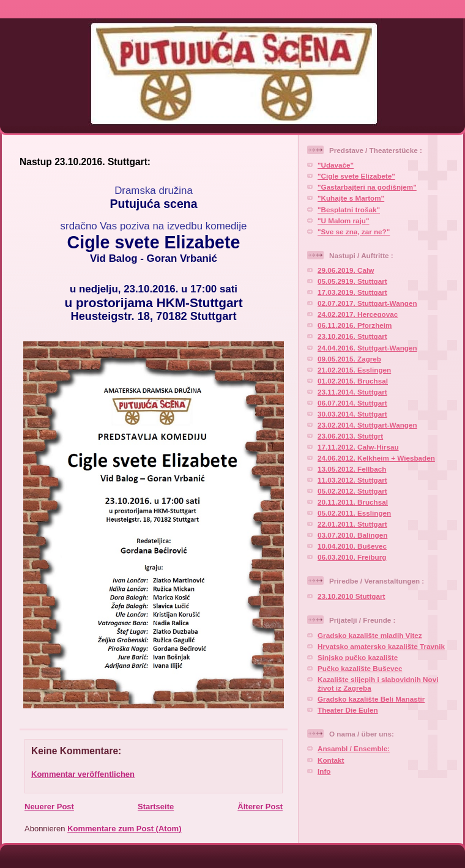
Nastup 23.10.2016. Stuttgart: (85, 162)
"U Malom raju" (343, 221)
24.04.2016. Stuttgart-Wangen (367, 348)
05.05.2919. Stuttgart (352, 281)
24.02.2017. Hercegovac (358, 314)
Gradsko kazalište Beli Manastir (371, 699)
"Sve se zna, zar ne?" (354, 232)
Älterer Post (260, 807)
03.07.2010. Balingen (352, 535)
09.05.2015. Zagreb (349, 359)
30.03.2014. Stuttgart (352, 414)
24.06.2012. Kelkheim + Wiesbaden (376, 458)
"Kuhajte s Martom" (351, 198)
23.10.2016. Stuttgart (352, 336)
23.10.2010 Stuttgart (351, 596)
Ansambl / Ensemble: (354, 748)
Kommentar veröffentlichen (83, 774)
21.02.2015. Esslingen (354, 370)
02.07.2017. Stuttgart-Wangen (367, 303)
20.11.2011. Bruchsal (353, 502)
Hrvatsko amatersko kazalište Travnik (381, 646)
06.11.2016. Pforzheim (355, 325)
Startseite (156, 807)
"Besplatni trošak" (349, 210)
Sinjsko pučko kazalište (358, 657)
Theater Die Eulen (348, 710)
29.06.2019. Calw (346, 270)
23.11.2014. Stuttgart (352, 392)
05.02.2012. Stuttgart (352, 491)
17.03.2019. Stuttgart (352, 292)
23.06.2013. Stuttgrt (350, 436)
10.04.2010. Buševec (352, 546)
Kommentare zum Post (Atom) (124, 829)
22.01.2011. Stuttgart (352, 524)
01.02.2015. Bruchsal (353, 381)
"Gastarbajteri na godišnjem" (367, 187)
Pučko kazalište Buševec (360, 668)
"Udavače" (336, 165)
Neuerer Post (49, 807)
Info (324, 771)
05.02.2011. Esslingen (354, 513)
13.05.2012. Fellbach (352, 469)
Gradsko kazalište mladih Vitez (370, 635)
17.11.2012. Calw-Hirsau (358, 447)
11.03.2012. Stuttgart (352, 480)
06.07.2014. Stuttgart (352, 403)
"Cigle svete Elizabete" (356, 176)
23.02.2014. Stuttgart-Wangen (367, 425)
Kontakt (331, 760)
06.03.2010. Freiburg (352, 557)
